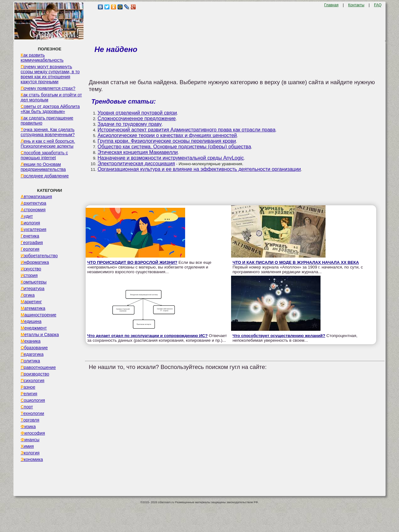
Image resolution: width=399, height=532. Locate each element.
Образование (34, 348)
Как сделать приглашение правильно (47, 120)
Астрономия (33, 210)
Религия (29, 394)
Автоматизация (36, 197)
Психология (33, 381)
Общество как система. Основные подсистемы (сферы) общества (174, 147)
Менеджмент (34, 328)
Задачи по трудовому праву (130, 124)
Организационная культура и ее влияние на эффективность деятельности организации (199, 169)
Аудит (27, 216)
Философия (33, 433)
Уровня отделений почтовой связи (137, 113)
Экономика (32, 459)
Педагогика (32, 354)
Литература (33, 289)
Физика (28, 427)
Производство (35, 374)
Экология (30, 453)
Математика (33, 308)
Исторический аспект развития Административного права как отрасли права (187, 130)
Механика (31, 341)
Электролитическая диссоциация (136, 164)
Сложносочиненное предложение (137, 118)
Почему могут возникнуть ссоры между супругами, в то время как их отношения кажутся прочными (50, 74)
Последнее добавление (45, 176)
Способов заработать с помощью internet (44, 155)
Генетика (30, 236)
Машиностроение (38, 315)
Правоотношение (38, 367)
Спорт (27, 407)
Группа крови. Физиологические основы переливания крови (167, 141)
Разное (28, 387)
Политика (30, 361)
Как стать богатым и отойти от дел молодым (51, 97)
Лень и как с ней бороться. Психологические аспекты (48, 144)
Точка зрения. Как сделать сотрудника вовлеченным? (48, 132)
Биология (30, 223)
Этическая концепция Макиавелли (138, 152)
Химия (27, 446)
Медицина (31, 321)
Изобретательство (39, 256)
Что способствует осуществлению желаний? (279, 336)
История (29, 275)
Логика (28, 295)
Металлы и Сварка (40, 335)
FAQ (378, 5)
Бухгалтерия (33, 229)
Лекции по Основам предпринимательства (43, 167)
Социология (33, 400)
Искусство (31, 269)
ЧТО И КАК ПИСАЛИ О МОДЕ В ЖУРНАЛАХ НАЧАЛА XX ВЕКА (296, 262)
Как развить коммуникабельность (42, 58)
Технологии (32, 413)
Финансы (30, 440)
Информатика (35, 262)
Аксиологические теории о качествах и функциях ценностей (167, 135)
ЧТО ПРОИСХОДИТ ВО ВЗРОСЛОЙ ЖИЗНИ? (132, 262)
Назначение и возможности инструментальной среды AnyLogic (171, 158)
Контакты (356, 5)
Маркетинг (31, 302)
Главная (331, 5)
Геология (30, 249)
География (32, 243)
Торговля (30, 420)
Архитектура (33, 203)
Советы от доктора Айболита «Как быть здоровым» (50, 109)
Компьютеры (34, 282)
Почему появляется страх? (48, 88)
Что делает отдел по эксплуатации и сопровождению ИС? (147, 336)
